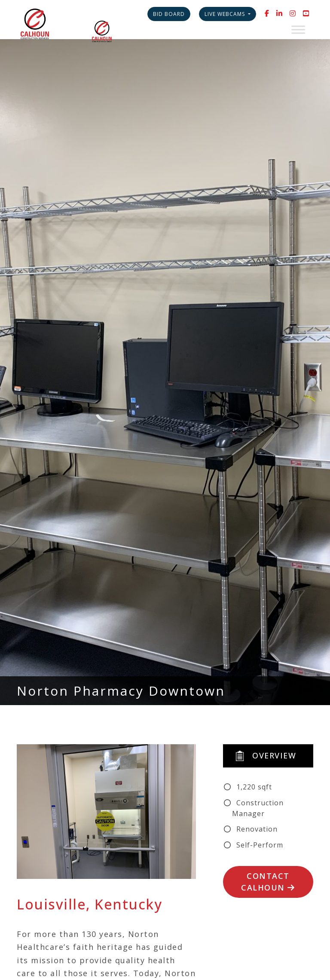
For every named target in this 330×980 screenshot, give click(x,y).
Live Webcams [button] (226, 14)
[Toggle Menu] (298, 29)
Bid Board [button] (169, 14)
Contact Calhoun (268, 882)
